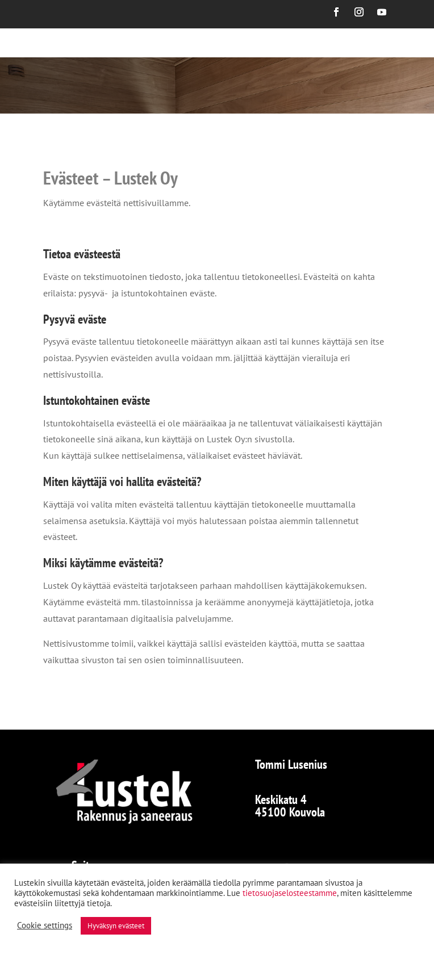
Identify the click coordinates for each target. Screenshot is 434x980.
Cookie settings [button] (45, 925)
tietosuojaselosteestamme (290, 893)
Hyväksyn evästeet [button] (116, 926)
